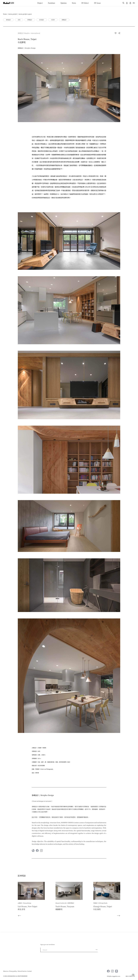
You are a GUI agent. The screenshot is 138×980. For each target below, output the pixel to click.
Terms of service (22, 971)
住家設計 (42, 20)
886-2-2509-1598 (130, 976)
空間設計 (30, 20)
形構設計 (64, 20)
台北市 (53, 20)
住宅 (19, 20)
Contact (29, 971)
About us (6, 971)
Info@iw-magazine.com (114, 976)
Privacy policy (13, 971)
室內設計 (8, 20)
